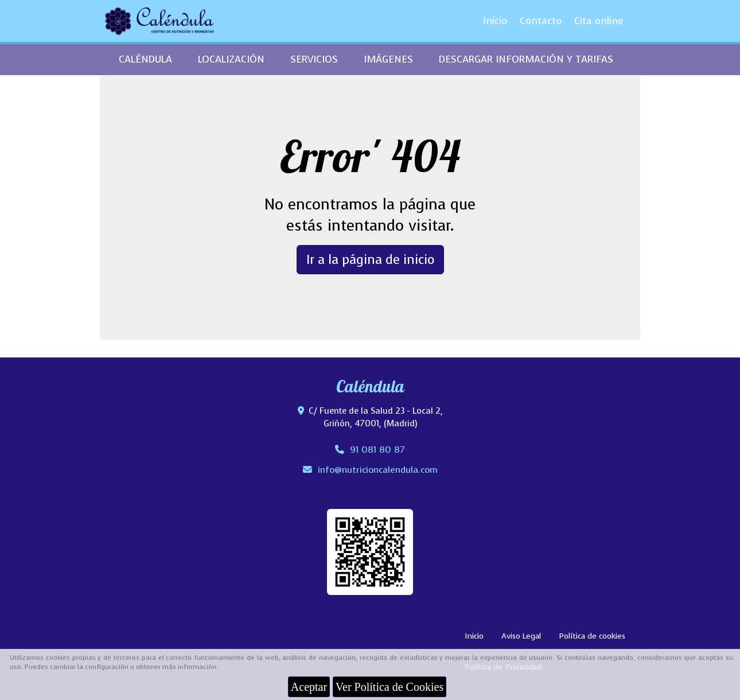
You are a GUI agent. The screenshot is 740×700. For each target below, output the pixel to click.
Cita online (599, 21)
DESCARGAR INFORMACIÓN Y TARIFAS (526, 59)
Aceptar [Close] (309, 687)
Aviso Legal (521, 636)
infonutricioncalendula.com (378, 470)
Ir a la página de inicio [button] (370, 260)
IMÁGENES (388, 59)
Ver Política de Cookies (390, 687)
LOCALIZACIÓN (231, 59)
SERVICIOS (314, 59)
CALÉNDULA (145, 59)
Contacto (541, 21)
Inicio (495, 21)
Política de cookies (592, 636)
